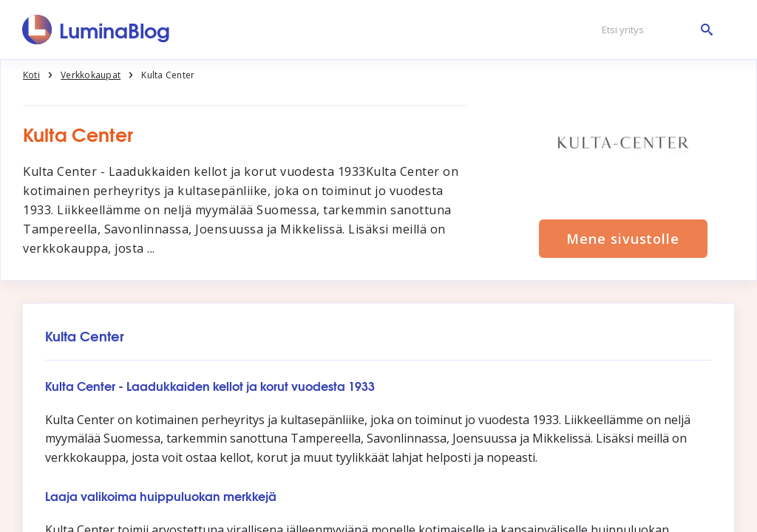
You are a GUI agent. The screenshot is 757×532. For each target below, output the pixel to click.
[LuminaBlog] (96, 30)
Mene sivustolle (623, 239)
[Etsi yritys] (654, 30)
